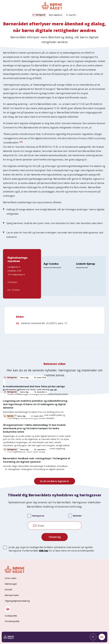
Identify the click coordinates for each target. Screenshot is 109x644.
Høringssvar (36, 516)
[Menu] (100, 637)
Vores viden (11, 578)
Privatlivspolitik (12, 621)
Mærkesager (11, 584)
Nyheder (75, 516)
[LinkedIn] (8, 609)
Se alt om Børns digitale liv (55, 481)
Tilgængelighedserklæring (17, 601)
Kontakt (9, 589)
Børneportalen (12, 595)
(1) (21, 142)
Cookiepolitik (11, 616)
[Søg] (92, 637)
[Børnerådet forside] (10, 637)
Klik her (44, 551)
